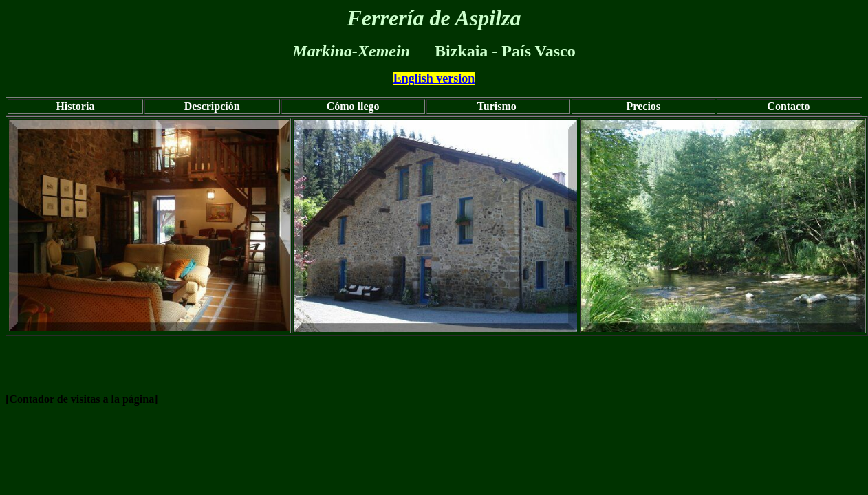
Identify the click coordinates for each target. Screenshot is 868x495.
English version (434, 78)
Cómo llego (353, 106)
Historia (75, 106)
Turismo (498, 106)
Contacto (788, 106)
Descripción (212, 106)
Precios (643, 106)
